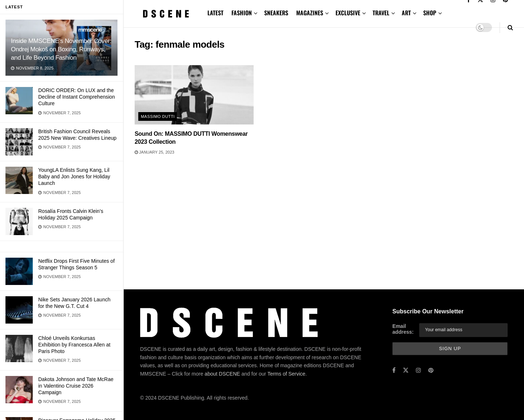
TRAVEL (381, 13)
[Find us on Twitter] (406, 370)
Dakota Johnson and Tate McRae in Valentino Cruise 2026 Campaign (76, 386)
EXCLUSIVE (348, 13)
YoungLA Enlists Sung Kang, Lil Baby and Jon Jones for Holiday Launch (74, 177)
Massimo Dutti (158, 116)
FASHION (242, 13)
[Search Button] (510, 27)
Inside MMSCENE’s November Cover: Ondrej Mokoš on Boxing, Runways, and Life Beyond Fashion (61, 49)
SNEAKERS (276, 13)
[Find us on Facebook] (394, 370)
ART (406, 13)
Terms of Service (286, 374)
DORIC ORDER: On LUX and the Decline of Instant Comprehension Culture (77, 97)
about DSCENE (222, 374)
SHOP (430, 13)
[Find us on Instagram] (418, 370)
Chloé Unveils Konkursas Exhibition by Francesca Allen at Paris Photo (74, 345)
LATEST (215, 13)
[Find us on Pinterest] (431, 370)
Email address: (403, 329)
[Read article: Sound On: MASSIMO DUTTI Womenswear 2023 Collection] (194, 95)
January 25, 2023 (154, 152)
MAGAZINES (310, 13)
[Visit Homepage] (166, 14)
